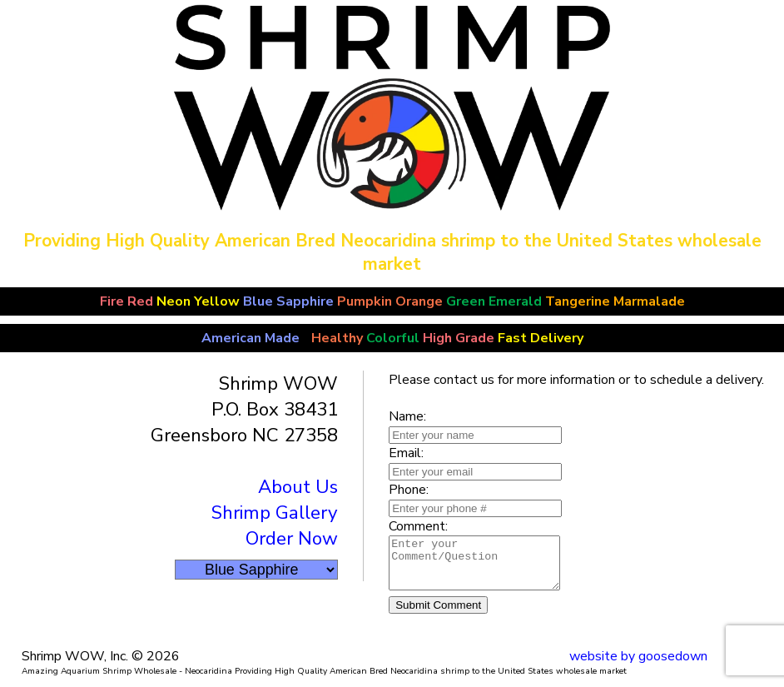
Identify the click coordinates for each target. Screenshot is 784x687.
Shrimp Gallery (275, 513)
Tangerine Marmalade (617, 301)
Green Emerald (494, 301)
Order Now (292, 538)
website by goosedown (638, 666)
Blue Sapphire (288, 301)
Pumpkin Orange (390, 301)
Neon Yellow (198, 301)
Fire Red (127, 301)
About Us (298, 487)
